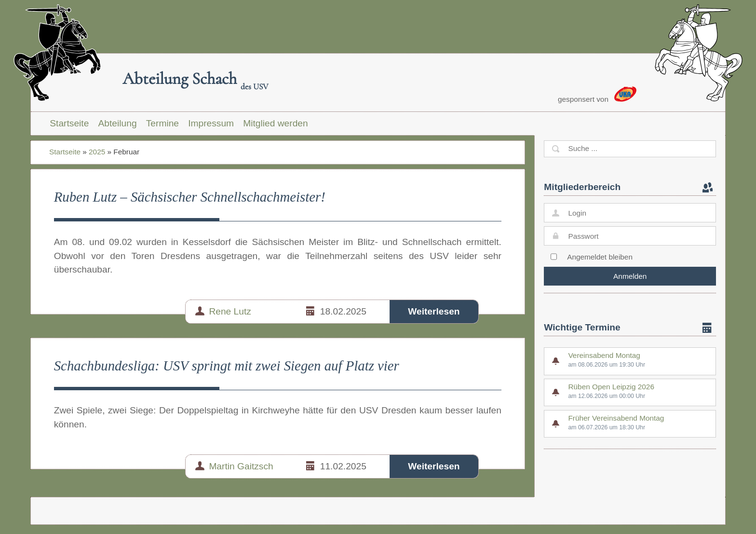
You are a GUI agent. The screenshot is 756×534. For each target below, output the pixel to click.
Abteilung (118, 123)
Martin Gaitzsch (241, 466)
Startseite (69, 123)
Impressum (211, 123)
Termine (162, 123)
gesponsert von (597, 95)
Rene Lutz (230, 311)
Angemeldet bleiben (600, 257)
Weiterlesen (434, 311)
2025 (97, 152)
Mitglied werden (275, 123)
